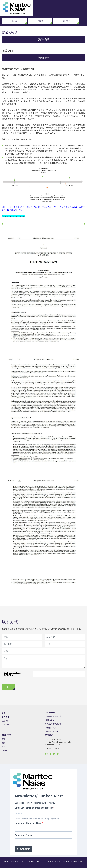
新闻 (4, 739)
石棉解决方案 (51, 728)
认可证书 (6, 725)
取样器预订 (66, 21)
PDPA (44, 864)
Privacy (80, 861)
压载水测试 (50, 720)
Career (5, 750)
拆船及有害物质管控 (54, 724)
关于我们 (6, 721)
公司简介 (6, 717)
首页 (4, 713)
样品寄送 (40, 21)
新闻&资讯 (44, 39)
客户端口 (15, 21)
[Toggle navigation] (86, 8)
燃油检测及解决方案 (54, 716)
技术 (4, 743)
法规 (4, 747)
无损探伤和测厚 (52, 731)
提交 (8, 687)
